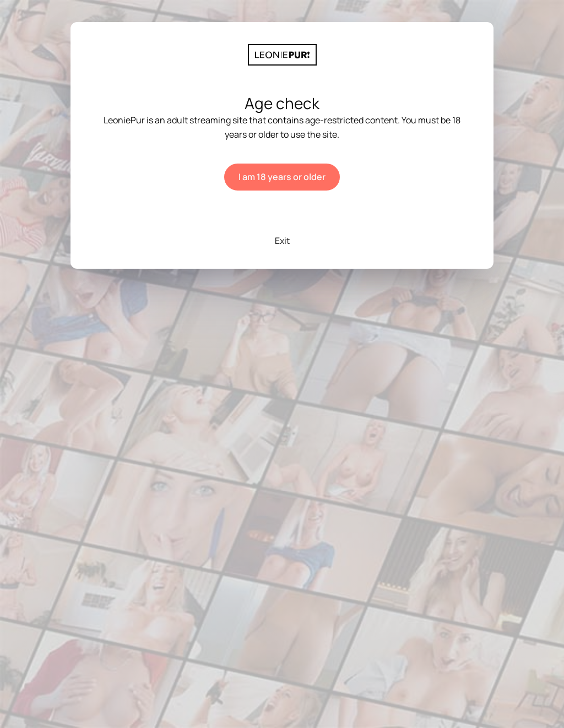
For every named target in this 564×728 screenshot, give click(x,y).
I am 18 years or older (282, 177)
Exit (282, 241)
